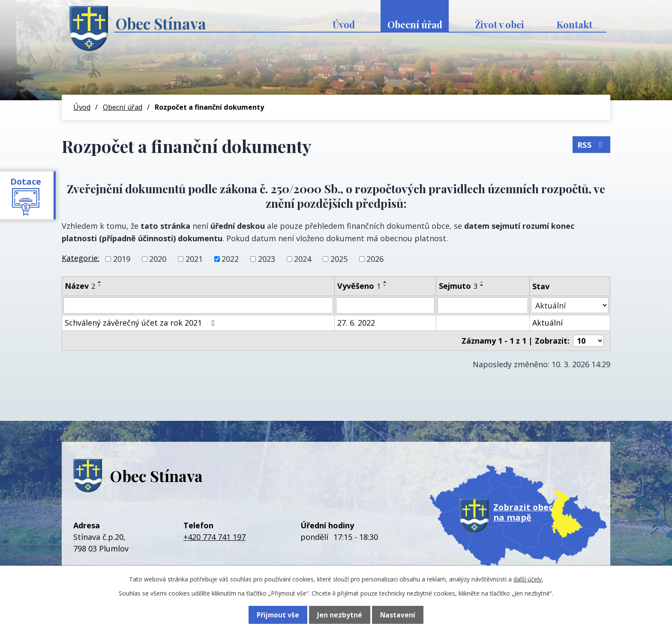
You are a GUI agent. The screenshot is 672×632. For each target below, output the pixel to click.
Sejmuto (458, 286)
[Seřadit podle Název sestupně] (100, 285)
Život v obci (499, 24)
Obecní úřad (415, 24)
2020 (158, 259)
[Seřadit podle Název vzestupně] (100, 282)
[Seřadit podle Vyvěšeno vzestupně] (385, 282)
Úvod (344, 24)
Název (80, 286)
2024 (303, 259)
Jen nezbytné (340, 615)
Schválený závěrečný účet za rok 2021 (141, 323)
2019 (122, 259)
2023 (267, 259)
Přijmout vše (278, 615)
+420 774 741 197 (214, 537)
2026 (375, 259)
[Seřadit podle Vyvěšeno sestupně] (385, 285)
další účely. (528, 579)
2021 (194, 259)
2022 (230, 259)
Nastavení (397, 615)
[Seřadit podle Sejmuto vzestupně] (482, 282)
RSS (591, 144)
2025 (339, 259)
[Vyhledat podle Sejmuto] (483, 306)
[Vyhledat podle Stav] (570, 305)
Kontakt (574, 24)
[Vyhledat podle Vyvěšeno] (385, 306)
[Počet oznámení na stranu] (588, 341)
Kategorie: (81, 258)
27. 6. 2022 (356, 323)
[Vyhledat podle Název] (198, 306)
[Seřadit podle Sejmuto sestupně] (482, 285)
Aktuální (547, 323)
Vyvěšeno (359, 286)
